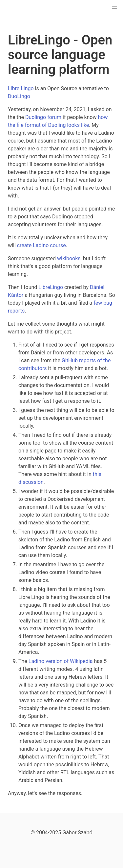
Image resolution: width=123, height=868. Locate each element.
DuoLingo (19, 96)
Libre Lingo (21, 88)
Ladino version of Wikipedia (61, 661)
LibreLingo (51, 287)
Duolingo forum (43, 117)
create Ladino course (41, 245)
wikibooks (69, 258)
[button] (114, 9)
